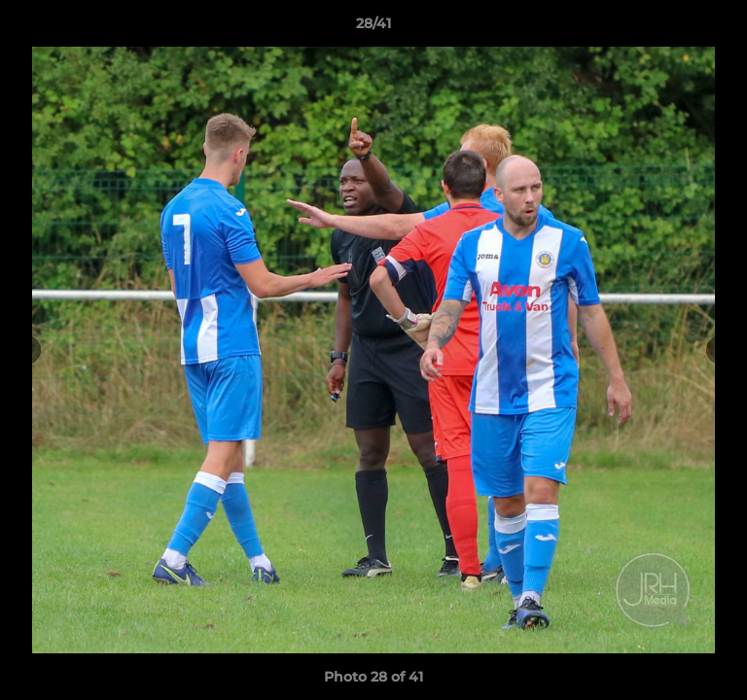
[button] (724, 28)
